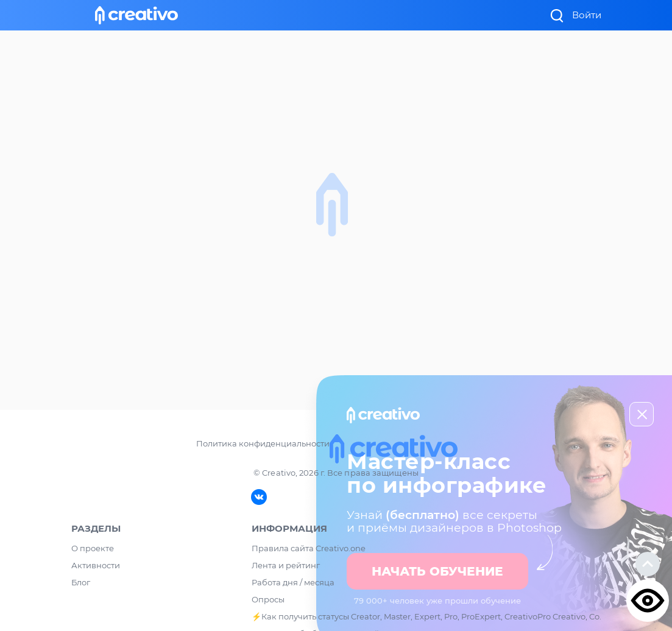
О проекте (93, 548)
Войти (587, 15)
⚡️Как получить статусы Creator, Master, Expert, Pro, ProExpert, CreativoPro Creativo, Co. (426, 616)
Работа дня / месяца (293, 582)
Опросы (268, 599)
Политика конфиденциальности (263, 443)
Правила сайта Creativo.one (309, 548)
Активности (96, 565)
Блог (81, 582)
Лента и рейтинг (286, 565)
